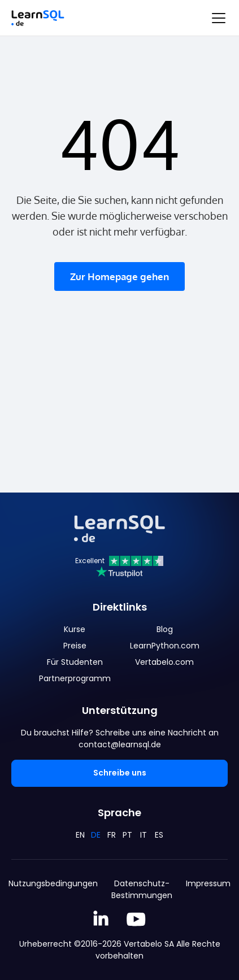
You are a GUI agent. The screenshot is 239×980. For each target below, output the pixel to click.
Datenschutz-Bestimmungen (142, 889)
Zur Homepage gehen (120, 276)
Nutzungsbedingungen (53, 883)
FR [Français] (112, 835)
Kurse (75, 629)
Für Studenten (75, 662)
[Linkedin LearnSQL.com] (101, 920)
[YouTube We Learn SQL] (136, 920)
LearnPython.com (165, 646)
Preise (75, 646)
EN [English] (80, 835)
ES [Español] (159, 835)
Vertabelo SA (149, 944)
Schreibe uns (120, 773)
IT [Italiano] (144, 835)
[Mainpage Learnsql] (38, 18)
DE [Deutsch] (96, 835)
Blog (165, 629)
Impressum (208, 883)
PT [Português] (127, 835)
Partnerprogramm (75, 678)
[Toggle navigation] (219, 18)
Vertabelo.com (164, 662)
